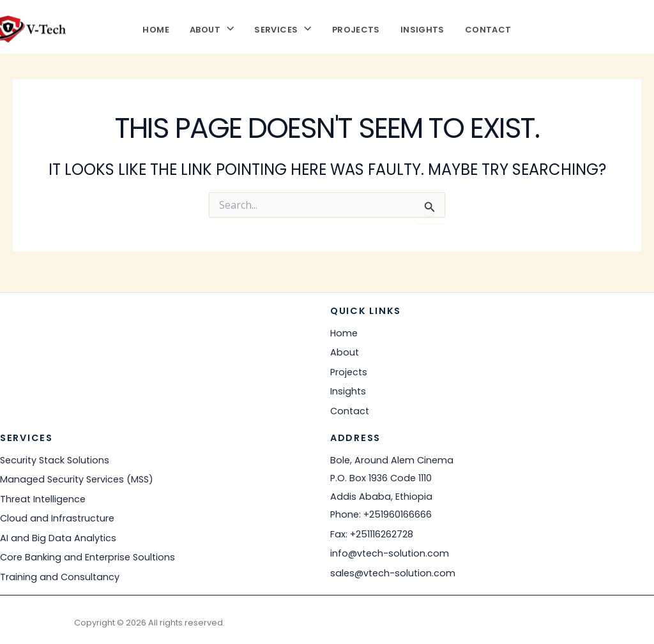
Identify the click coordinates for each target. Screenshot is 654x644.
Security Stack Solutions (55, 460)
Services (283, 28)
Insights (422, 28)
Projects (356, 28)
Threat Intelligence (43, 499)
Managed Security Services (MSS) (77, 479)
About (212, 28)
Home (156, 28)
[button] (227, 28)
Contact (488, 28)
